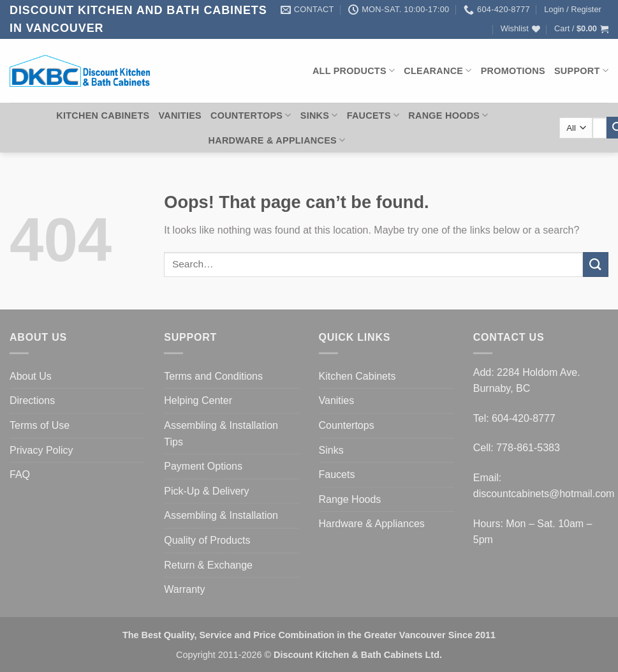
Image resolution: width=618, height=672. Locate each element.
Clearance (438, 71)
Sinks (319, 115)
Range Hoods (448, 115)
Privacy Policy (41, 450)
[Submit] (596, 265)
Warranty (184, 589)
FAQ (20, 474)
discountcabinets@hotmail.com (544, 494)
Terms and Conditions (213, 376)
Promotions (513, 71)
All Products (354, 71)
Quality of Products (207, 540)
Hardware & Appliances (277, 140)
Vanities (180, 116)
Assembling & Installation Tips (221, 434)
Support (581, 71)
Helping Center (198, 400)
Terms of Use (40, 425)
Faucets (373, 115)
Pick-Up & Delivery (206, 491)
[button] (573, 10)
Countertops (251, 115)
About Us (31, 376)
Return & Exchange (208, 565)
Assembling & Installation (221, 515)
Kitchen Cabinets (103, 116)
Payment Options (203, 466)
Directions (32, 400)
